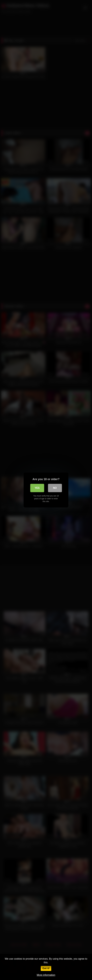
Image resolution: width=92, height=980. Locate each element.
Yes (37, 488)
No (55, 488)
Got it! (46, 968)
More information (46, 975)
